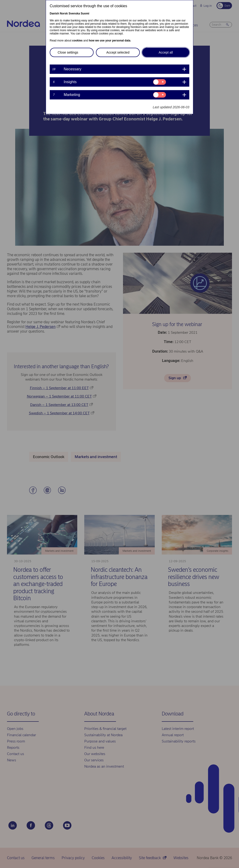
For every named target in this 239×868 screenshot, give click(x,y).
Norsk (64, 14)
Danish (54, 14)
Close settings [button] (68, 52)
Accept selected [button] (118, 52)
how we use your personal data (109, 41)
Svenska (74, 14)
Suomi (85, 14)
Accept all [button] (166, 52)
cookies (77, 41)
